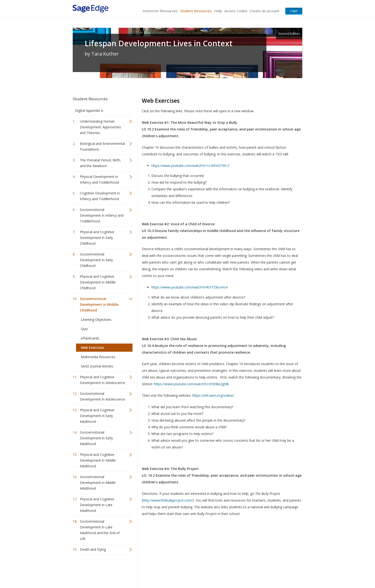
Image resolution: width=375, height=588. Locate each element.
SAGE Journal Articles (97, 366)
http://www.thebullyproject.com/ (168, 500)
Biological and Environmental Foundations (102, 146)
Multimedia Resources (98, 357)
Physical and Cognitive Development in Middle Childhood (98, 282)
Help (218, 11)
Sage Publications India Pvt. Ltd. (142, 570)
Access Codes (236, 11)
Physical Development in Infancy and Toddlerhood (99, 179)
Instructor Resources (160, 11)
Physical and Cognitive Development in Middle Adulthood (98, 460)
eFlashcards (90, 338)
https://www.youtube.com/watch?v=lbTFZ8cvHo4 (189, 287)
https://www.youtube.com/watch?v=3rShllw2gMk (191, 384)
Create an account (265, 11)
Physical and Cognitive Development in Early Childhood (97, 238)
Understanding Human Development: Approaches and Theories (100, 127)
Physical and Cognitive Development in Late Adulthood (97, 505)
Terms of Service (215, 570)
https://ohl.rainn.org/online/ (213, 395)
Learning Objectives (96, 319)
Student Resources (196, 11)
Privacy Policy (271, 570)
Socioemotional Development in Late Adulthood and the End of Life (100, 530)
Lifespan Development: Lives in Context (159, 43)
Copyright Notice (244, 570)
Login (294, 11)
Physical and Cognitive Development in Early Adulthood (97, 416)
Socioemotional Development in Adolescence (102, 396)
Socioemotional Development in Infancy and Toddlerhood (102, 215)
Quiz (84, 329)
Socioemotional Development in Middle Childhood (99, 304)
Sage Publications (100, 570)
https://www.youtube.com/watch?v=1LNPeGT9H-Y (190, 166)
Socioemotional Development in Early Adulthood (96, 438)
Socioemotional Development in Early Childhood (96, 260)
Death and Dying (93, 549)
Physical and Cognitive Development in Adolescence (102, 380)
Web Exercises (92, 348)
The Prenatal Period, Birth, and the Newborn (100, 163)
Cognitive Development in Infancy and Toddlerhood (100, 196)
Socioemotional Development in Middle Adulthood (98, 483)
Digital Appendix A (89, 110)
